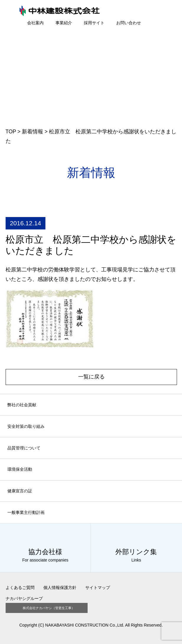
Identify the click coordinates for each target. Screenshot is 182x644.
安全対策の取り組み (26, 426)
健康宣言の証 (20, 491)
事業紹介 (64, 23)
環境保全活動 (20, 469)
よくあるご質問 (20, 588)
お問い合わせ (129, 23)
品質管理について (24, 448)
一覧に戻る (91, 377)
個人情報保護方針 (60, 588)
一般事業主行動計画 (26, 512)
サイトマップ (98, 588)
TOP (11, 132)
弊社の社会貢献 (22, 405)
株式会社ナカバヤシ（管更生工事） (49, 608)
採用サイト (94, 23)
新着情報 (32, 132)
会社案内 (35, 23)
